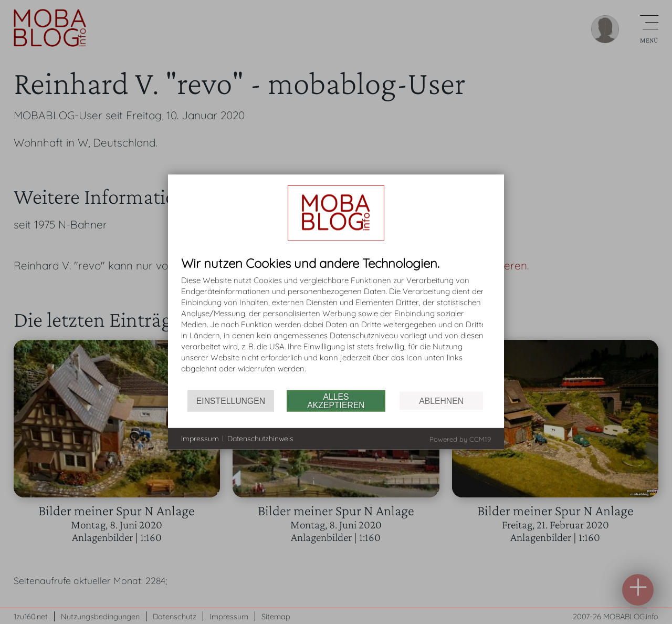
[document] (336, 323)
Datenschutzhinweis (260, 438)
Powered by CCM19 (460, 439)
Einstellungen (231, 401)
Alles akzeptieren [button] (336, 401)
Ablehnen (441, 401)
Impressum (200, 438)
